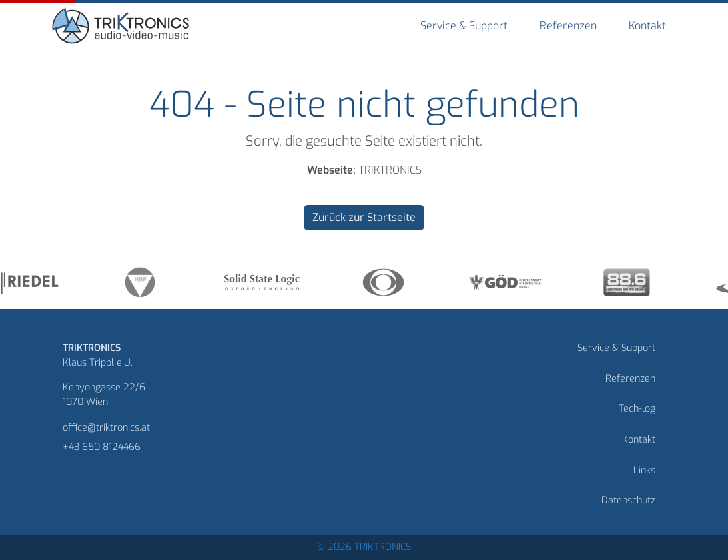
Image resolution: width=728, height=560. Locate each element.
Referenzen (568, 26)
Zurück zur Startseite (364, 217)
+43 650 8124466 (102, 447)
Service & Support (464, 26)
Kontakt (647, 26)
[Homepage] (122, 28)
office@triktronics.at (106, 428)
